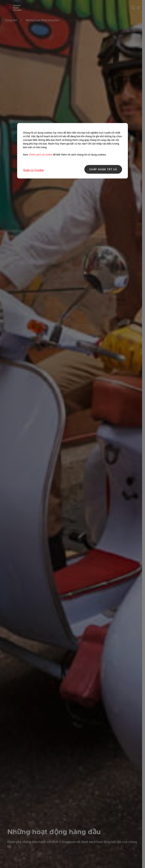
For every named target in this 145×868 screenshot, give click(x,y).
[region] (72, 151)
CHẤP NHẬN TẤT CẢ (103, 169)
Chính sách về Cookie (41, 154)
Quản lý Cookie (33, 170)
